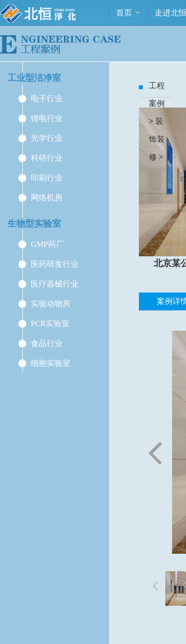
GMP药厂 (47, 244)
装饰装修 (157, 139)
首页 (124, 13)
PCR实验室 (50, 323)
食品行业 (47, 343)
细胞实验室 (51, 363)
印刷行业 (47, 178)
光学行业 (47, 138)
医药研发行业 (55, 264)
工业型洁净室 (34, 78)
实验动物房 (51, 304)
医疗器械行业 (55, 284)
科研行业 (47, 158)
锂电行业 (47, 118)
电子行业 (47, 98)
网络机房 (47, 198)
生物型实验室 (34, 224)
